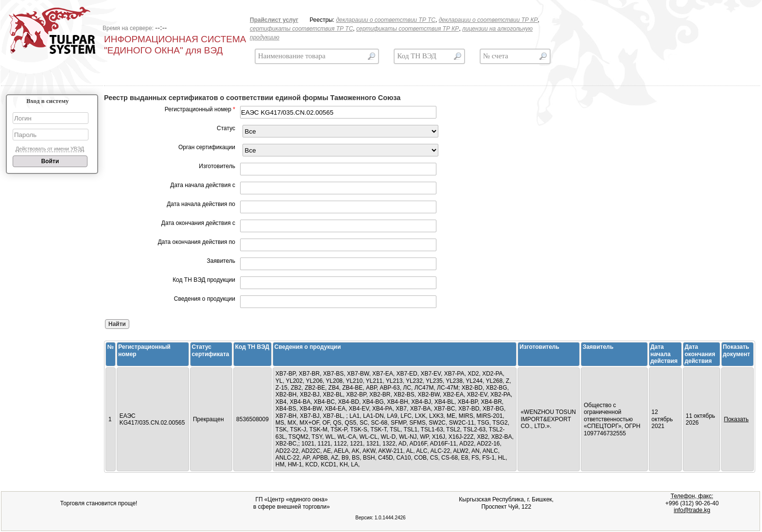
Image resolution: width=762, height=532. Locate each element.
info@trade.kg (692, 510)
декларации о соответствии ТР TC (386, 20)
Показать (736, 419)
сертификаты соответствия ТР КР (407, 29)
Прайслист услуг (274, 20)
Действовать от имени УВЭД (50, 149)
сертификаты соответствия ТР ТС (301, 29)
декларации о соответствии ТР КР (488, 20)
